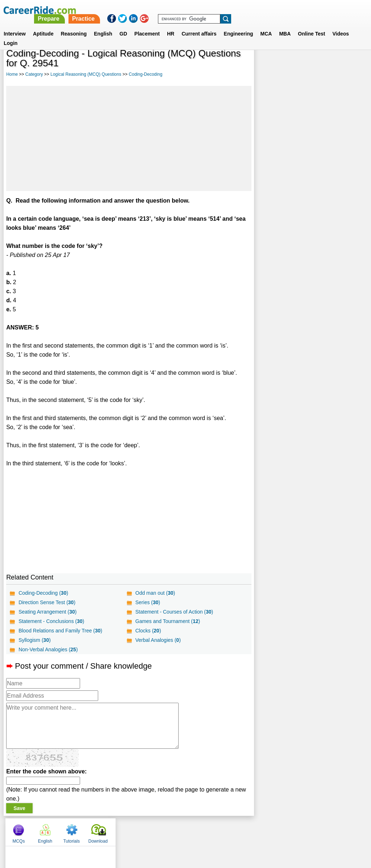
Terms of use (182, 830)
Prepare (185, 10)
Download (348, 65)
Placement (147, 25)
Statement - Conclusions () (51, 621)
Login (11, 34)
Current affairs (199, 25)
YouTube (237, 830)
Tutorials (322, 65)
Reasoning (74, 25)
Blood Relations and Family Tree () (60, 631)
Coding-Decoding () (43, 593)
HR (171, 25)
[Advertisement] (129, 138)
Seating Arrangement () (47, 612)
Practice (219, 10)
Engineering (239, 25)
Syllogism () (35, 640)
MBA (285, 25)
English (103, 25)
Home (12, 74)
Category (34, 74)
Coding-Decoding (145, 74)
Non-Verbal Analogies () (48, 649)
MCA (266, 25)
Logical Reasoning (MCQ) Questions (86, 74)
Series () (147, 602)
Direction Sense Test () (47, 602)
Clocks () (148, 631)
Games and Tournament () (168, 621)
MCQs (268, 65)
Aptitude (43, 25)
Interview (15, 25)
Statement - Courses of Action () (174, 612)
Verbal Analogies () (158, 640)
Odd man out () (155, 593)
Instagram (265, 830)
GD (123, 25)
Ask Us (212, 830)
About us (120, 830)
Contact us (149, 830)
